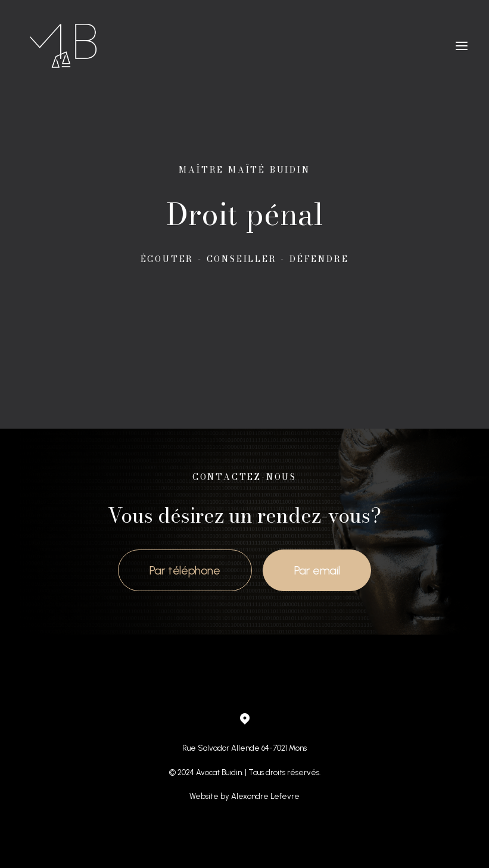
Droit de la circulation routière (198, 645)
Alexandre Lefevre (265, 796)
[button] (462, 46)
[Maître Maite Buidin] (65, 46)
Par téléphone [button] (185, 570)
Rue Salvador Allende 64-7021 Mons (245, 748)
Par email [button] (317, 570)
